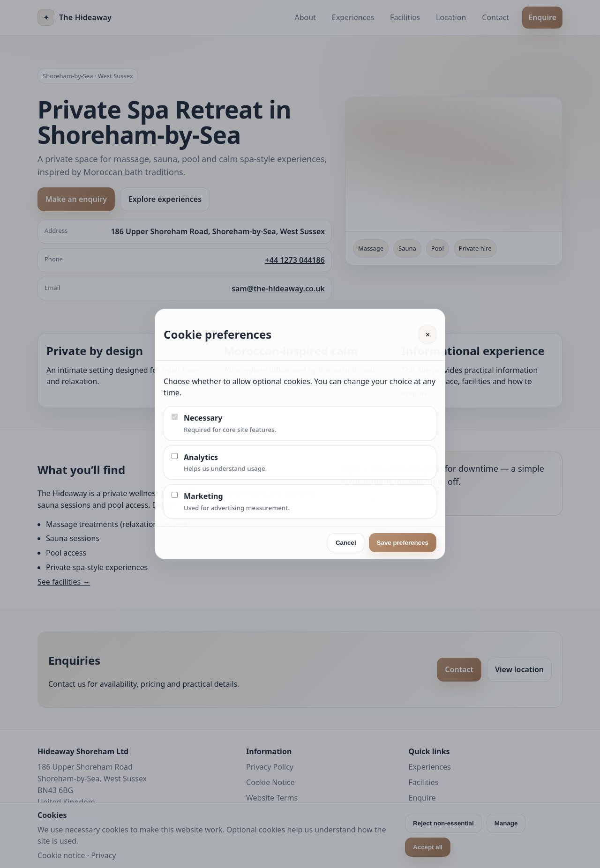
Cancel (346, 543)
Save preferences (403, 543)
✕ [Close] (428, 335)
